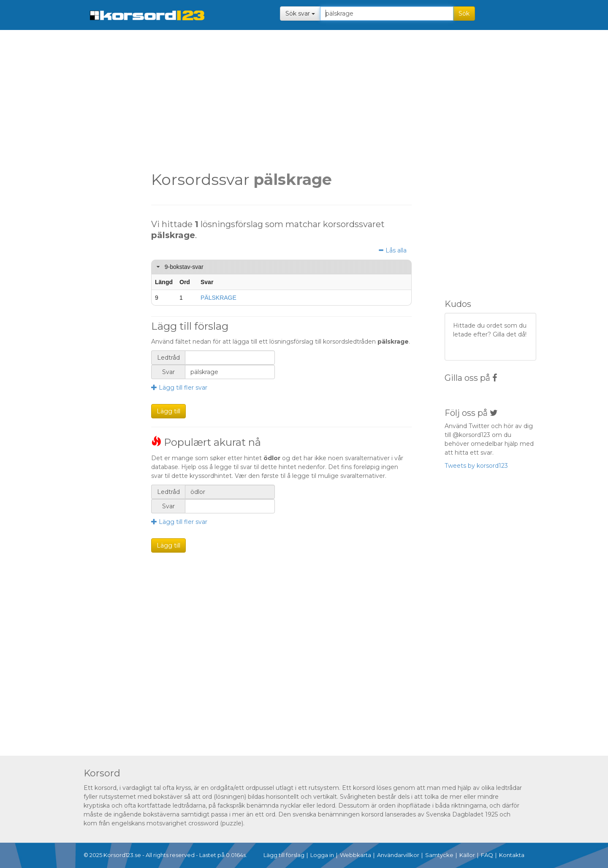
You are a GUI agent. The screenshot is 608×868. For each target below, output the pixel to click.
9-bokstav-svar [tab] (179, 267)
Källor (467, 855)
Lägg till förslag (284, 855)
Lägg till (168, 411)
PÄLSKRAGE (218, 298)
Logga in (322, 855)
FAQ (487, 855)
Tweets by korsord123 (476, 466)
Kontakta (512, 855)
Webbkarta (356, 855)
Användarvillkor (398, 855)
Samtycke (439, 855)
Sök (464, 14)
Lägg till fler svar (179, 388)
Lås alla (392, 251)
